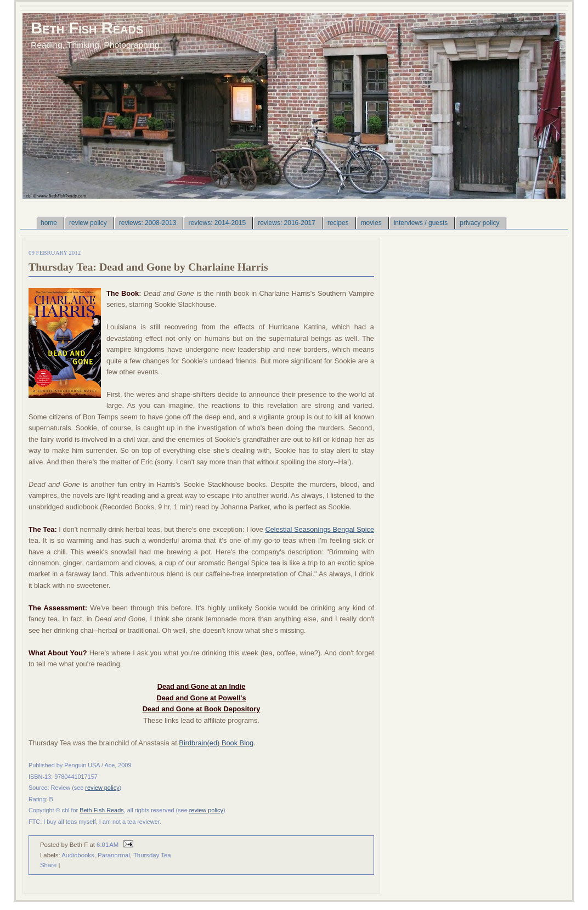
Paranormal (114, 855)
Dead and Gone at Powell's (201, 698)
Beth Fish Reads (87, 28)
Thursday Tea (152, 855)
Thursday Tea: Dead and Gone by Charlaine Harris (148, 267)
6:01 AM (108, 845)
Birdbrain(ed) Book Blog (216, 743)
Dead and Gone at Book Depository (202, 709)
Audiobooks (78, 855)
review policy (102, 788)
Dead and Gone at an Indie (202, 686)
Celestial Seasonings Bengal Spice (320, 529)
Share (48, 865)
